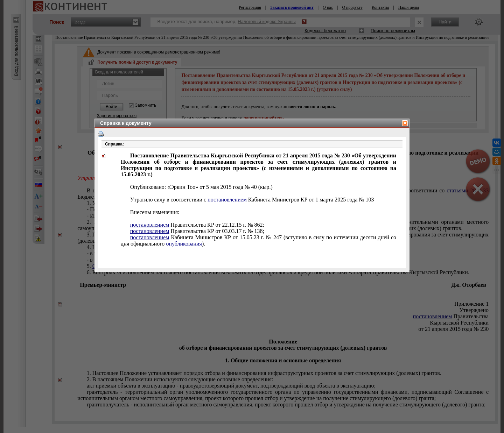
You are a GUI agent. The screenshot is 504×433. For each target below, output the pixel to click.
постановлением (227, 200)
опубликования (184, 244)
